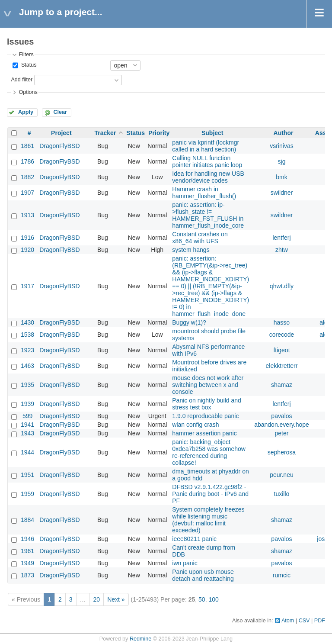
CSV (304, 621)
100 (213, 599)
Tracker (105, 133)
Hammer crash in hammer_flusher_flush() (204, 193)
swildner (282, 193)
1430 (27, 322)
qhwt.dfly (282, 286)
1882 (27, 177)
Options (28, 92)
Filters (26, 55)
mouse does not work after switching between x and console (208, 385)
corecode (282, 335)
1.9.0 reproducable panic (205, 416)
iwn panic (185, 563)
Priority (159, 133)
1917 (27, 286)
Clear (60, 112)
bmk (281, 177)
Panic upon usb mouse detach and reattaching (203, 575)
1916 (27, 238)
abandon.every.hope (282, 425)
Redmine (140, 639)
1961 (27, 551)
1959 (27, 494)
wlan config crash (195, 425)
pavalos (281, 416)
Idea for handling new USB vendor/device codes (208, 177)
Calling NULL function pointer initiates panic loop (207, 161)
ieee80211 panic (194, 539)
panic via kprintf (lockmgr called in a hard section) (206, 146)
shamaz (282, 385)
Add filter (22, 80)
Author (284, 133)
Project (61, 133)
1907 (27, 193)
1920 (27, 250)
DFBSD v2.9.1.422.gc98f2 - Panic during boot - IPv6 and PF (210, 494)
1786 (27, 161)
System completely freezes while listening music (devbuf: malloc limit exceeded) (208, 520)
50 (202, 599)
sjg (282, 161)
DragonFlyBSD (59, 146)
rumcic (282, 575)
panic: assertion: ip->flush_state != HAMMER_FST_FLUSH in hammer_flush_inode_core (208, 215)
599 (27, 416)
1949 (27, 563)
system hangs (191, 250)
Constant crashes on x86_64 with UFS (200, 238)
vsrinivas (281, 146)
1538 (27, 335)
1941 (27, 425)
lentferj (281, 238)
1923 (27, 350)
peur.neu (282, 475)
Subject (212, 133)
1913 (27, 215)
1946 (27, 539)
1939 (27, 404)
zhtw (282, 250)
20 (97, 599)
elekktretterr (282, 366)
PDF (320, 621)
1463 (27, 366)
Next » (116, 599)
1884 (27, 520)
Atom (288, 621)
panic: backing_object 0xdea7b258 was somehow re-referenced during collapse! (209, 452)
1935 (27, 385)
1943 (27, 433)
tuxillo (282, 494)
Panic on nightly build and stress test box (207, 404)
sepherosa (282, 452)
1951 (27, 475)
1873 (27, 575)
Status (28, 65)
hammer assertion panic (204, 433)
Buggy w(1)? (189, 322)
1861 (27, 146)
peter (282, 433)
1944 (27, 452)
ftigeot (281, 350)
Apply (26, 112)
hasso (282, 322)
